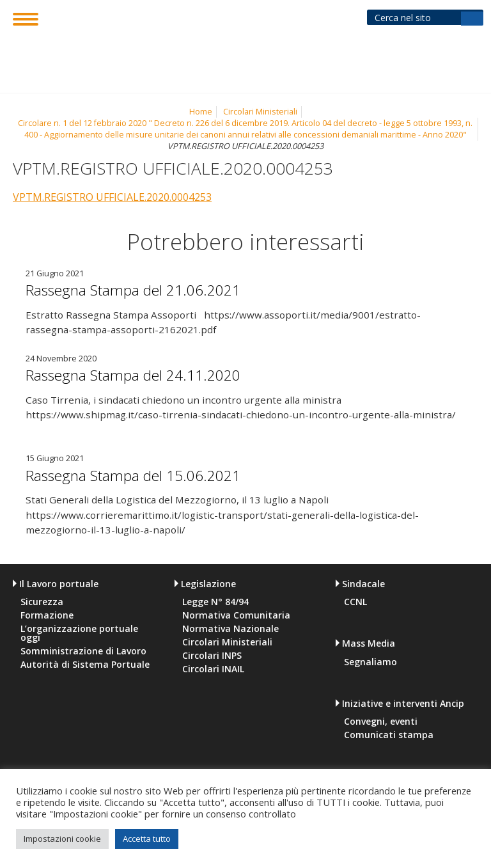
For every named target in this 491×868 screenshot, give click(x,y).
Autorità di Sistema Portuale (85, 665)
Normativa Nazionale (230, 629)
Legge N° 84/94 (215, 602)
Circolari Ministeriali (260, 112)
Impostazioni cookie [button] (62, 839)
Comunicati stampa (389, 735)
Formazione (47, 615)
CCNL (355, 602)
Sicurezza (42, 602)
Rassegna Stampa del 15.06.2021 (150, 475)
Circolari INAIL (213, 669)
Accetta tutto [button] (147, 839)
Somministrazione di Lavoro (83, 651)
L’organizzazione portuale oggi (79, 633)
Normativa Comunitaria (236, 615)
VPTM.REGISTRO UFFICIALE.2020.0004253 (112, 197)
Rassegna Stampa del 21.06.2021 (150, 289)
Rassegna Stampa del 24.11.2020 (150, 374)
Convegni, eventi (381, 722)
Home (201, 112)
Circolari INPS (212, 656)
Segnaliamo (370, 662)
